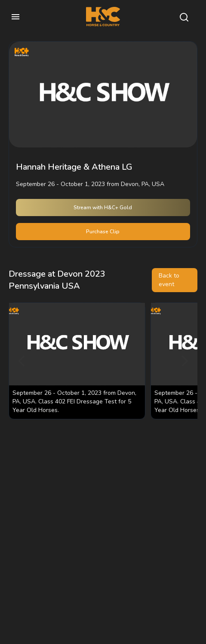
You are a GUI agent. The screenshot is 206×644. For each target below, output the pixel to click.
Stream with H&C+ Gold (103, 208)
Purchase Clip (103, 232)
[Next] (184, 361)
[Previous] (22, 361)
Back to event (169, 280)
